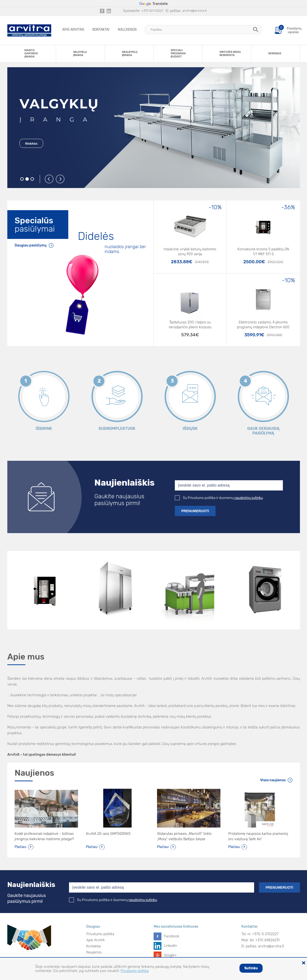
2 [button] (27, 179)
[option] (154, 128)
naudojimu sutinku (248, 498)
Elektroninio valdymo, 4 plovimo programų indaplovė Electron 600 (263, 325)
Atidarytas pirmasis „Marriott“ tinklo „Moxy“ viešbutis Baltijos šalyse (184, 836)
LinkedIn (170, 946)
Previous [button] (49, 179)
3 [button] (32, 179)
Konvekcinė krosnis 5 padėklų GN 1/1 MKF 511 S (263, 252)
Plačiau (20, 847)
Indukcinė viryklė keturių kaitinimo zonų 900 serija (190, 252)
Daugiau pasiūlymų (31, 245)
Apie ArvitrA (73, 30)
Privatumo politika (100, 934)
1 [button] (22, 179)
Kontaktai (101, 30)
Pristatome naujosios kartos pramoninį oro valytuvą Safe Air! (258, 836)
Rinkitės (31, 144)
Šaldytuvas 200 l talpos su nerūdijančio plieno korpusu (190, 325)
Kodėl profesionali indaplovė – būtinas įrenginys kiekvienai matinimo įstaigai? (44, 836)
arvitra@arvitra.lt (195, 11)
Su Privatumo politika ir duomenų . (219, 498)
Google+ (170, 955)
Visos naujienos (273, 780)
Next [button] (60, 179)
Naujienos (127, 30)
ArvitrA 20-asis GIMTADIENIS (108, 834)
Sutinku (251, 968)
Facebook (172, 936)
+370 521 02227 (152, 11)
